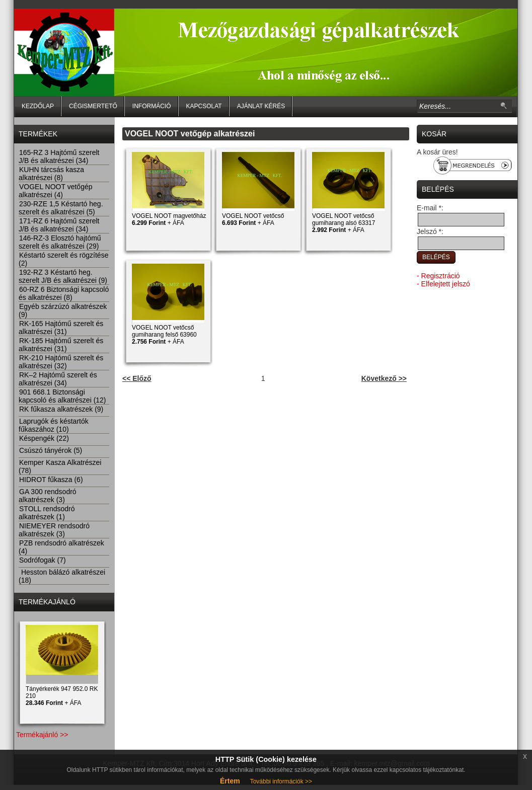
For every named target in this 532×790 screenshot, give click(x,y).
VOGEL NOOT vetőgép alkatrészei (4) (56, 191)
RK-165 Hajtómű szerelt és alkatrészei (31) (61, 328)
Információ (152, 106)
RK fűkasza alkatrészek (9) (61, 409)
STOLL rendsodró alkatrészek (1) (47, 513)
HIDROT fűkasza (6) (51, 480)
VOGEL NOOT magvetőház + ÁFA (169, 219)
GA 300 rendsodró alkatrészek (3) (48, 496)
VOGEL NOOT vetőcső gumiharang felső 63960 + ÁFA (164, 335)
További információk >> (281, 781)
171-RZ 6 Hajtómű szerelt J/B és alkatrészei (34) (59, 225)
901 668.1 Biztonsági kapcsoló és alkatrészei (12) (62, 396)
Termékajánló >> (42, 735)
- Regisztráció (438, 276)
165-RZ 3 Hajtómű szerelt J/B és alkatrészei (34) (59, 156)
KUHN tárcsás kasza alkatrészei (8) (51, 174)
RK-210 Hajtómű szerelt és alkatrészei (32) (61, 362)
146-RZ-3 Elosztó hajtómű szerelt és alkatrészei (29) (60, 242)
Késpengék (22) (44, 438)
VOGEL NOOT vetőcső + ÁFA (253, 219)
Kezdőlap (38, 106)
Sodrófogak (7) (42, 560)
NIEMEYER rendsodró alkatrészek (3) (54, 530)
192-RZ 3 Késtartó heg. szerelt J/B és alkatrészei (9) (63, 276)
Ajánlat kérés (261, 106)
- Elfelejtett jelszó (443, 284)
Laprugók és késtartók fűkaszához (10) (54, 425)
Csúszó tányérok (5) (50, 450)
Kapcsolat (204, 106)
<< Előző (137, 378)
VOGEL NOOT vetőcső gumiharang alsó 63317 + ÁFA (344, 223)
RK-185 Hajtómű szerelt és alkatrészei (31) (61, 345)
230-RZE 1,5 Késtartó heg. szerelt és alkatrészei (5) (61, 208)
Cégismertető (93, 106)
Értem (230, 781)
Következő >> (384, 378)
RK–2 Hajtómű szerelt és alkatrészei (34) (58, 379)
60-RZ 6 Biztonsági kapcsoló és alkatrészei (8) (64, 293)
